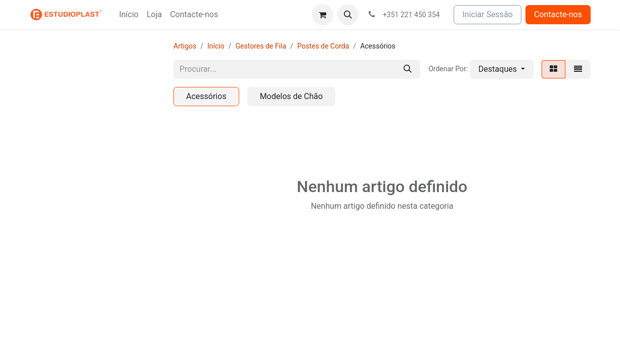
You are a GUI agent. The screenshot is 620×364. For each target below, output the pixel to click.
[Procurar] (408, 69)
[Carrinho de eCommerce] (323, 15)
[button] (348, 15)
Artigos (185, 46)
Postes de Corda (323, 46)
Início (216, 46)
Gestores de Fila (261, 46)
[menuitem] (129, 15)
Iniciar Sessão (488, 14)
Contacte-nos (558, 14)
